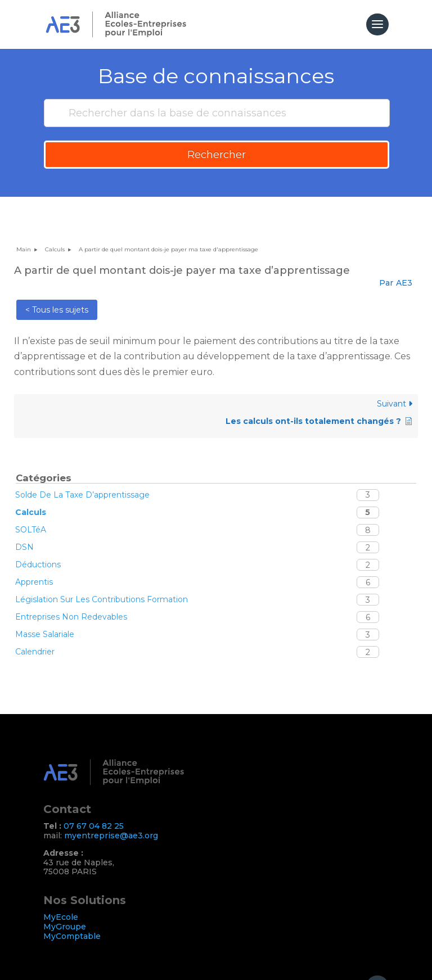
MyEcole (61, 917)
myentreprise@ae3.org (111, 836)
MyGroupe (65, 927)
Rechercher (217, 155)
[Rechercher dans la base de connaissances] (217, 113)
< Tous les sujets (57, 310)
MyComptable (72, 936)
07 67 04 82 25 (94, 826)
